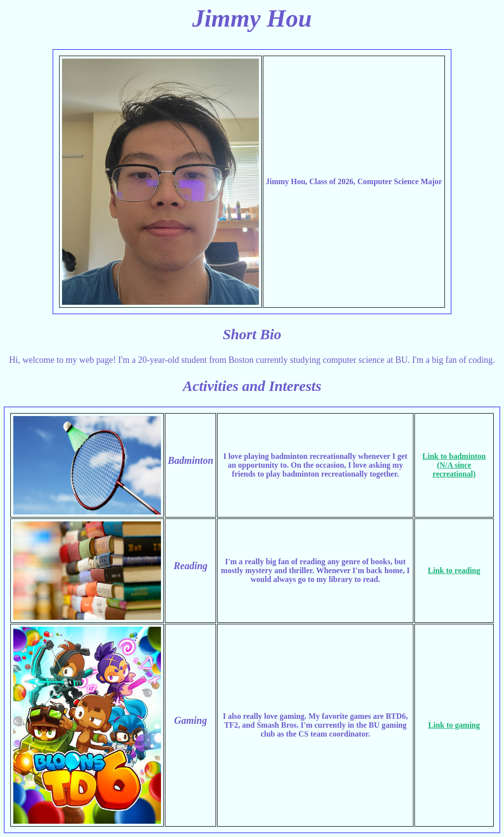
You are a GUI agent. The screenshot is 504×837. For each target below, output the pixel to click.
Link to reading (454, 570)
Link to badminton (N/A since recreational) (454, 465)
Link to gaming (454, 725)
